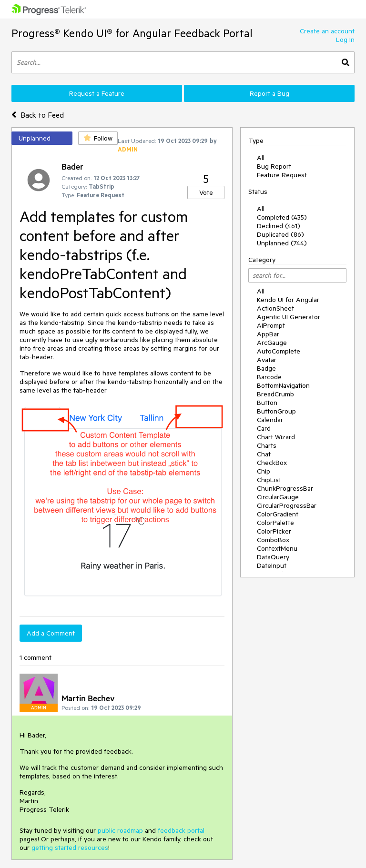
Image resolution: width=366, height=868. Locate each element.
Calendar (270, 420)
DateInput (272, 565)
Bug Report (274, 166)
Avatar (267, 360)
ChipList (269, 480)
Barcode (269, 377)
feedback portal (181, 830)
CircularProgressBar (287, 505)
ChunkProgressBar (285, 488)
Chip (264, 471)
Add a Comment (51, 633)
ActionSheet (275, 308)
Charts (267, 445)
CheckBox (272, 463)
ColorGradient (278, 514)
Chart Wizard (276, 437)
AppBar (268, 334)
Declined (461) (279, 226)
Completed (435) (282, 217)
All (261, 158)
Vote (206, 192)
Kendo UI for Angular (288, 300)
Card (264, 428)
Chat (264, 454)
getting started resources (70, 848)
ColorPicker (274, 531)
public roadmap (120, 830)
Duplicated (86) (280, 234)
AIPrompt (271, 325)
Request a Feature (97, 93)
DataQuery (273, 557)
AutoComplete (279, 351)
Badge (266, 368)
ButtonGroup (276, 411)
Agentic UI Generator (289, 317)
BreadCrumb (275, 394)
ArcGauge (272, 343)
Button (267, 403)
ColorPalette (275, 523)
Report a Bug (269, 93)
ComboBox (273, 540)
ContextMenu (277, 548)
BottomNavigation (283, 385)
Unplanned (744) (282, 243)
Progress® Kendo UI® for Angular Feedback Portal (132, 33)
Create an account (327, 31)
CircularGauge (278, 497)
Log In (345, 40)
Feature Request (282, 175)
